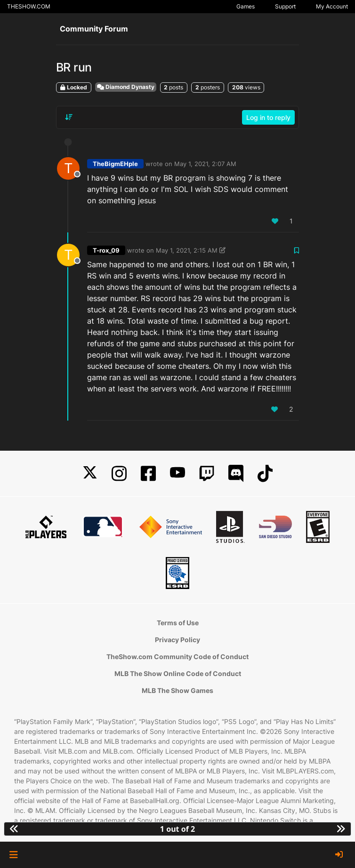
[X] (90, 474)
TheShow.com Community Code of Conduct (177, 657)
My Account (332, 6)
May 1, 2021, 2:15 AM (187, 250)
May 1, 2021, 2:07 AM (205, 164)
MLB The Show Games (177, 690)
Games (246, 6)
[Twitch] (207, 474)
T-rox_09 (106, 250)
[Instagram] (119, 474)
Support (285, 6)
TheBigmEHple (115, 164)
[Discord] (236, 474)
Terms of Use (178, 623)
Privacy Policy (177, 640)
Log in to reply (268, 117)
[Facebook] (148, 474)
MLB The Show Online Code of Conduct (178, 673)
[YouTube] (177, 474)
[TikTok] (265, 474)
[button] (13, 855)
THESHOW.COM (29, 6)
